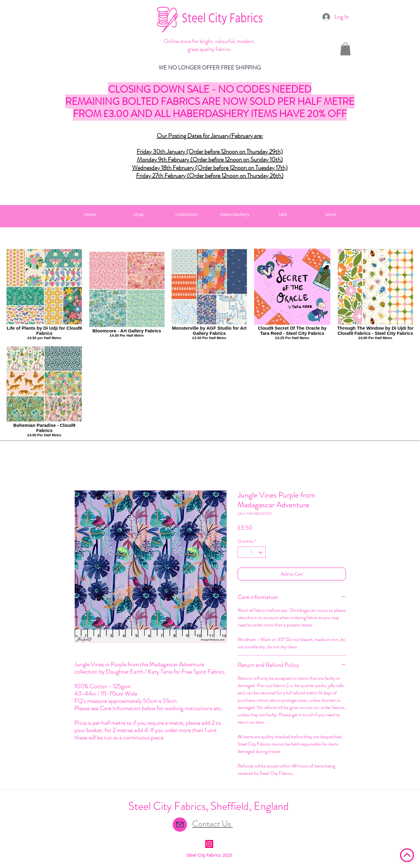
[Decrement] (242, 552)
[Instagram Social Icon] (209, 844)
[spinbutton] (252, 552)
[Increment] (261, 552)
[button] (345, 49)
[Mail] (180, 825)
